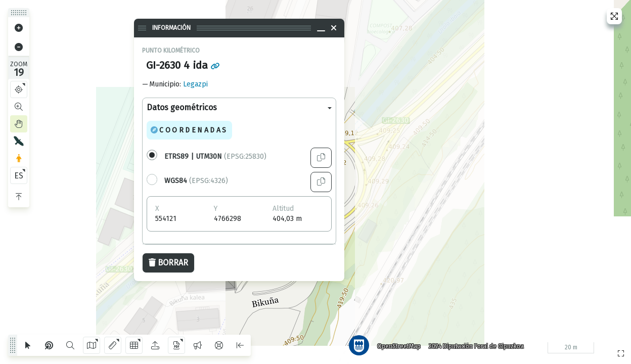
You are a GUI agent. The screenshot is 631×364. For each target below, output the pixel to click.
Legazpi (195, 84)
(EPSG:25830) (215, 156)
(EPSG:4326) (196, 181)
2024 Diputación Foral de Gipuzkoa (476, 346)
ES (19, 176)
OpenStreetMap (399, 346)
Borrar (168, 263)
